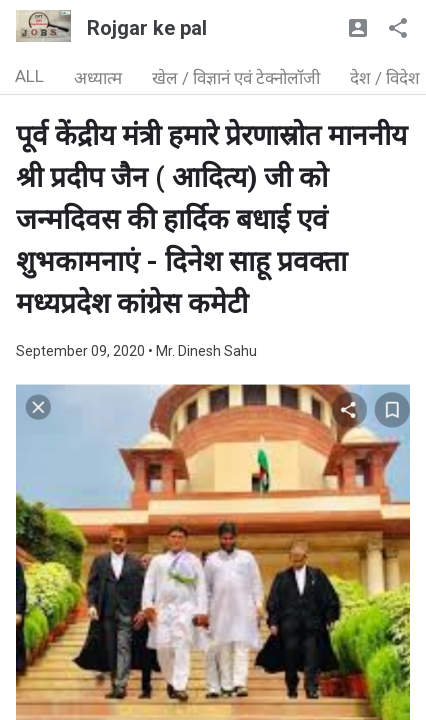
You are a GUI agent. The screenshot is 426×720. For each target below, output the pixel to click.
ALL (29, 76)
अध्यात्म (98, 78)
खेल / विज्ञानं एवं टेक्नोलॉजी (236, 78)
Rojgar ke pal (147, 28)
